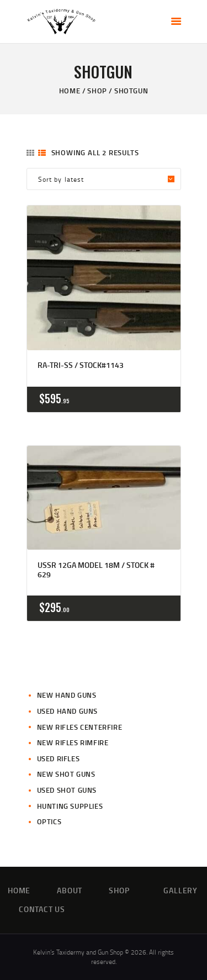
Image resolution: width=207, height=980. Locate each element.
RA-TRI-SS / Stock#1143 (81, 365)
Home (70, 91)
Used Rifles (59, 758)
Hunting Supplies (70, 806)
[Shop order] (104, 179)
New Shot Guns (66, 774)
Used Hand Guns (67, 711)
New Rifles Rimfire (73, 742)
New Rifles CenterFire (80, 727)
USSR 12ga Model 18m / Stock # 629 (96, 570)
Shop (97, 91)
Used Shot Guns (67, 790)
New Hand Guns (67, 695)
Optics (49, 821)
